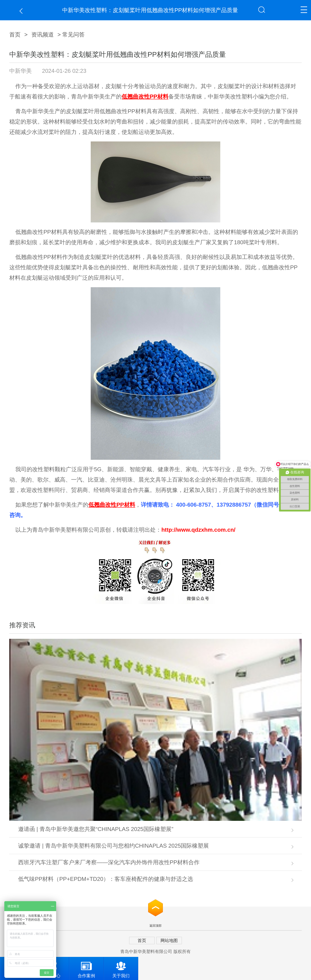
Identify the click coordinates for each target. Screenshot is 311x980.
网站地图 (169, 940)
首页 (15, 35)
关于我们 (121, 967)
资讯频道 (43, 35)
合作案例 (86, 967)
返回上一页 (22, 11)
